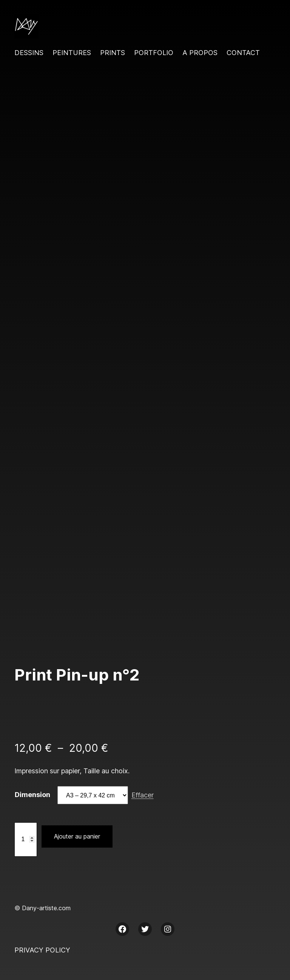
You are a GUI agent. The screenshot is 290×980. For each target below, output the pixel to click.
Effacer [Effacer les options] (143, 795)
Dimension (32, 795)
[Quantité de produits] (26, 840)
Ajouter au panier (77, 836)
